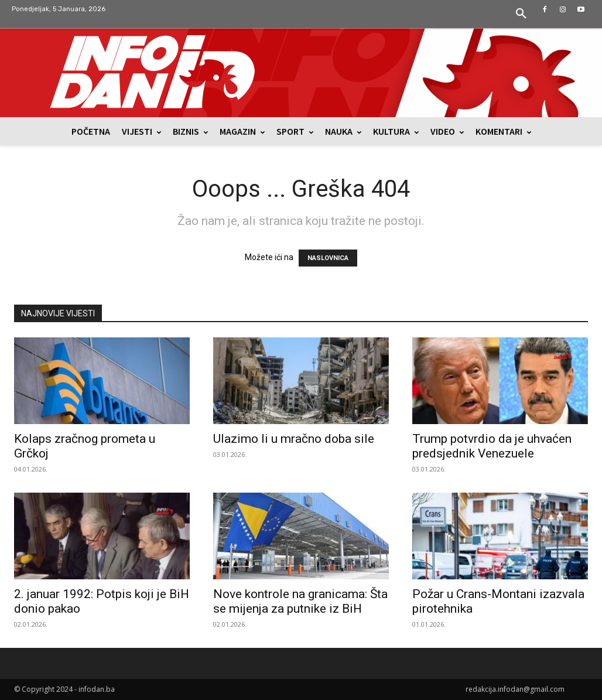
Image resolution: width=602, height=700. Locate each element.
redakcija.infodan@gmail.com (515, 689)
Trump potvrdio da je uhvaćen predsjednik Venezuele (492, 446)
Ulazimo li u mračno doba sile (294, 439)
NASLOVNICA (328, 258)
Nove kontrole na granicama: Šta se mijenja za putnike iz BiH (300, 601)
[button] (521, 14)
